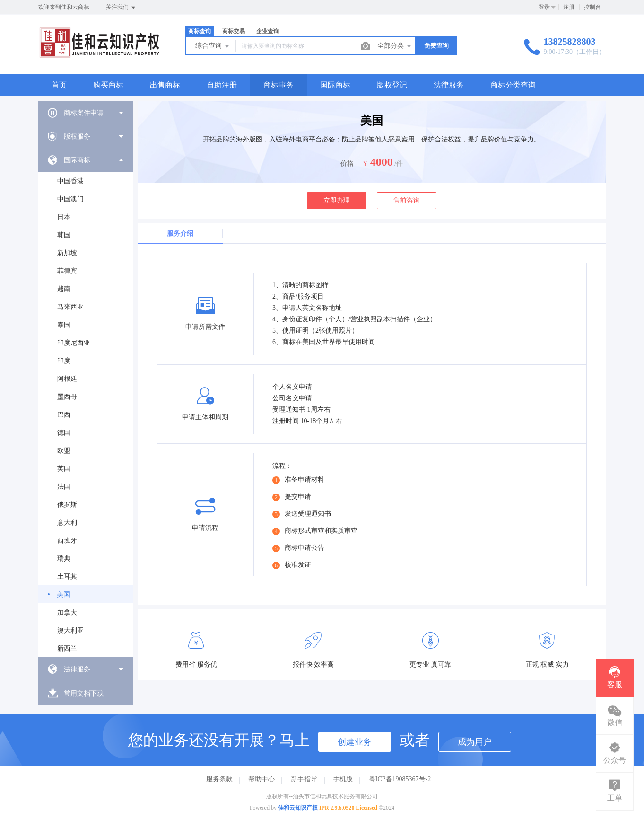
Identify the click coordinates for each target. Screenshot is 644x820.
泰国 (64, 325)
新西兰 (67, 648)
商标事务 (278, 85)
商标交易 (234, 31)
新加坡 (67, 253)
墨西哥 (67, 397)
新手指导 (304, 779)
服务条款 (219, 779)
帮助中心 (261, 779)
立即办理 (337, 200)
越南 (64, 289)
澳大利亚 (70, 630)
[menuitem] (86, 113)
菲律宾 (67, 271)
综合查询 (213, 46)
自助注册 (222, 85)
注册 (569, 7)
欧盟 (64, 451)
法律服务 (449, 85)
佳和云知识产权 (298, 808)
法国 (64, 487)
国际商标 (335, 85)
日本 (64, 217)
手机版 (343, 779)
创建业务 (355, 742)
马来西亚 (70, 307)
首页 (59, 85)
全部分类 (395, 46)
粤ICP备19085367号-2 (400, 779)
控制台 (592, 7)
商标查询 (200, 31)
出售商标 (165, 85)
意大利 (67, 523)
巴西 (64, 415)
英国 (64, 469)
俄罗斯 (67, 505)
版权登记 (392, 85)
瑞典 (64, 559)
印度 (64, 361)
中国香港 (70, 181)
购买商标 (108, 85)
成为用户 (475, 742)
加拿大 (67, 613)
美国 (63, 595)
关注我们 (121, 8)
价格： (350, 163)
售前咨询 (407, 200)
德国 (64, 433)
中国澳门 (70, 199)
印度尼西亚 (74, 343)
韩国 (64, 235)
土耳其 (67, 577)
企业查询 (268, 31)
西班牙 (67, 541)
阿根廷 (67, 379)
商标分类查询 (513, 85)
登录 (544, 7)
